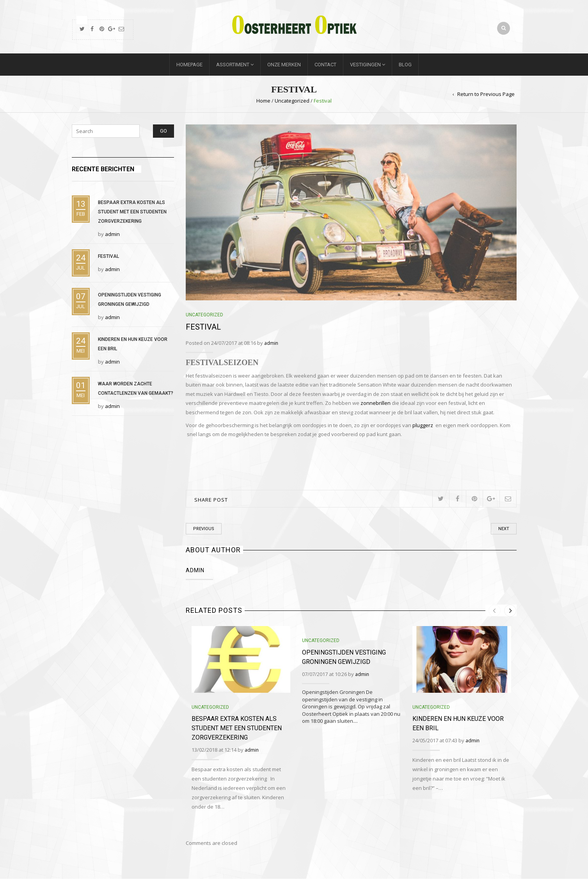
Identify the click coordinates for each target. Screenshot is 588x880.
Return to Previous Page (486, 95)
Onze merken (284, 66)
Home (263, 102)
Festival (108, 257)
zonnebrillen (376, 404)
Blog (405, 66)
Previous (204, 530)
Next (504, 530)
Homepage (189, 66)
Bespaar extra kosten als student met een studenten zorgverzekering (237, 729)
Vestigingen (365, 66)
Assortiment (233, 66)
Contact (325, 66)
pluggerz (423, 426)
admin (271, 344)
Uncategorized (292, 102)
